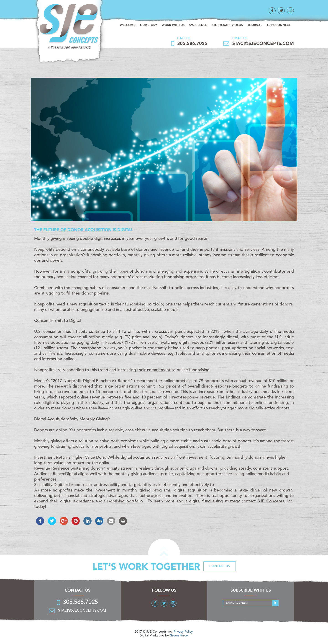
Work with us (173, 25)
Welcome (128, 25)
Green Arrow (179, 636)
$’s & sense (198, 25)
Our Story (149, 25)
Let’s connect (279, 25)
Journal (255, 25)
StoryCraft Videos (227, 25)
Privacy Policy (183, 632)
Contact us (220, 566)
